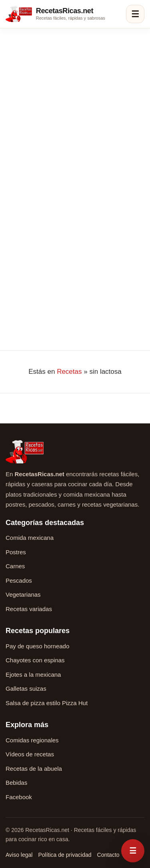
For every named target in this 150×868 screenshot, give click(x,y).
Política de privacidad (65, 855)
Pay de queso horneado (37, 646)
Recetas (69, 372)
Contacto (108, 855)
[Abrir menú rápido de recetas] (133, 851)
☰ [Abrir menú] (135, 14)
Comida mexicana (30, 538)
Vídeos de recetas (30, 754)
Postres (16, 552)
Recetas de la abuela (34, 769)
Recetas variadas (29, 609)
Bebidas (16, 783)
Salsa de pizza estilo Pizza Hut (47, 703)
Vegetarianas (23, 594)
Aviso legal (19, 855)
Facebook (19, 797)
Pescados (19, 580)
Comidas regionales (32, 740)
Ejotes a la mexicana (33, 675)
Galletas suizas (26, 689)
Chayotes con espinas (35, 660)
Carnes (15, 566)
